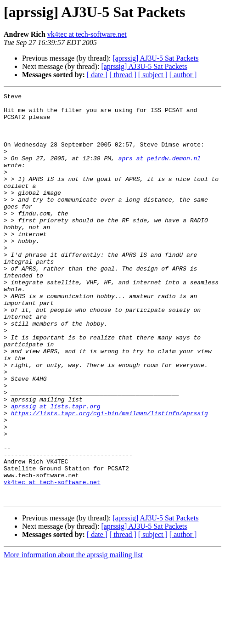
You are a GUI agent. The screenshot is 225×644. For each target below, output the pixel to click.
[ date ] (97, 75)
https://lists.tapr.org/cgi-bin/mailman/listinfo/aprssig (110, 478)
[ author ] (183, 75)
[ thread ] (123, 75)
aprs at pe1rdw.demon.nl (160, 172)
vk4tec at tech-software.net (87, 34)
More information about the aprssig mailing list (73, 636)
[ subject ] (153, 75)
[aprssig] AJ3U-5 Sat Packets (155, 58)
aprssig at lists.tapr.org (56, 469)
